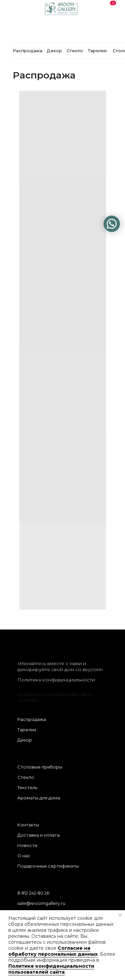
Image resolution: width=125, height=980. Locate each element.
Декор (25, 740)
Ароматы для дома (39, 798)
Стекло (26, 777)
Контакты (28, 825)
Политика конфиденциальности (56, 680)
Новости (27, 845)
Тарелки (27, 730)
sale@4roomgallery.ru (41, 903)
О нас (24, 856)
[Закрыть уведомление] (120, 915)
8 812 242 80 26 (33, 893)
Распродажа (32, 719)
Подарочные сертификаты (48, 866)
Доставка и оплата (38, 835)
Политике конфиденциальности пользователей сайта (51, 969)
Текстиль (27, 787)
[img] (112, 224)
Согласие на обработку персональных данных (53, 951)
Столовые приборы (40, 767)
